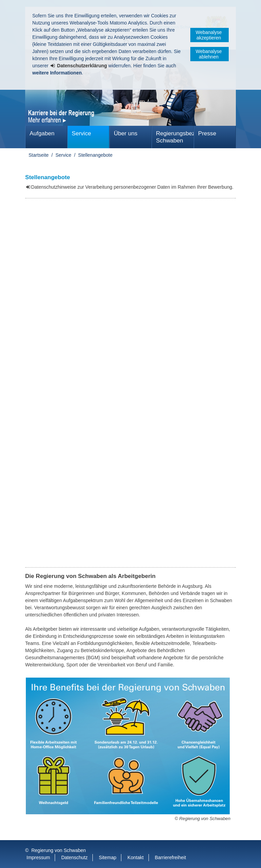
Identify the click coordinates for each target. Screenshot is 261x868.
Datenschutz (74, 857)
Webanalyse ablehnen (209, 54)
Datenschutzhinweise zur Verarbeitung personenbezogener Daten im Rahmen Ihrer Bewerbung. (132, 187)
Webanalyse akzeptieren (209, 35)
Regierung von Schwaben (58, 850)
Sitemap (108, 857)
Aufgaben (42, 133)
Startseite (39, 155)
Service (81, 133)
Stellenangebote (95, 155)
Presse (207, 133)
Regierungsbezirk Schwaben (175, 137)
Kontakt (135, 857)
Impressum (38, 857)
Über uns (126, 133)
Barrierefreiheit (170, 857)
